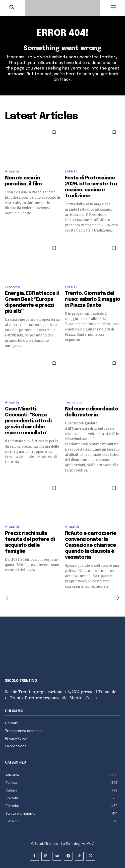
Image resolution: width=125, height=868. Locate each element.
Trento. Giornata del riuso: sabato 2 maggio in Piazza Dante (93, 299)
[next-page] (116, 598)
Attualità (12, 171)
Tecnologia (74, 402)
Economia (13, 287)
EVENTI (71, 171)
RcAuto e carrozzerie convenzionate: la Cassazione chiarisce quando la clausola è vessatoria (91, 545)
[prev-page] (9, 598)
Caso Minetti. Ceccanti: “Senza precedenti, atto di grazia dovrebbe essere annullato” (28, 421)
